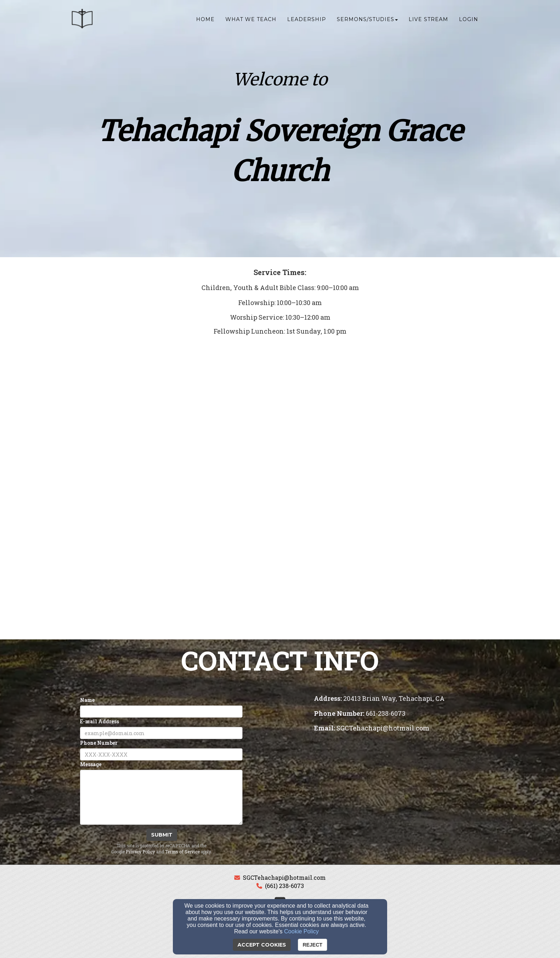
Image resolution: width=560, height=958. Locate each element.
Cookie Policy (302, 931)
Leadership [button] (307, 20)
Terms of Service (182, 852)
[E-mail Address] (161, 733)
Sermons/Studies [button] (367, 20)
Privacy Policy (140, 852)
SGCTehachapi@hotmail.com (284, 877)
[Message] (161, 797)
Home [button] (205, 20)
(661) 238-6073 (284, 886)
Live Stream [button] (428, 20)
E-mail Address (99, 721)
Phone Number (99, 743)
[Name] (161, 712)
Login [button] (469, 20)
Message (91, 764)
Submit (162, 835)
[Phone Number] (161, 754)
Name (87, 700)
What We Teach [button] (251, 20)
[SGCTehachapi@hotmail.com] (383, 729)
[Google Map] (399, 789)
